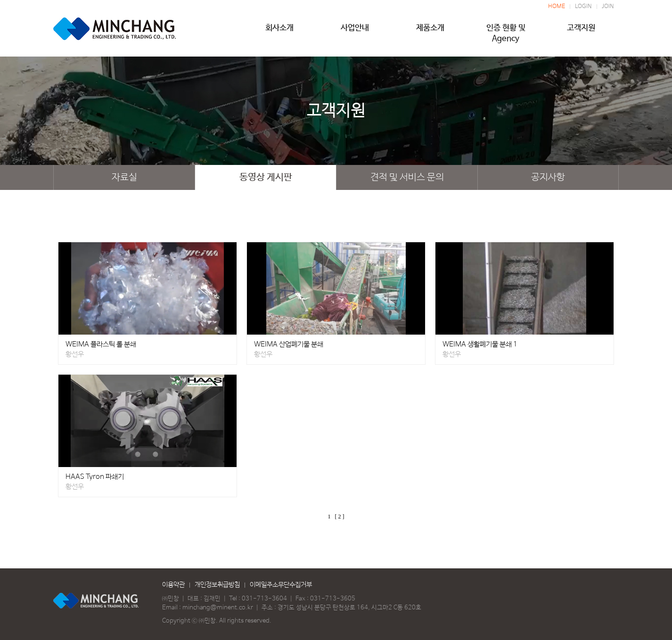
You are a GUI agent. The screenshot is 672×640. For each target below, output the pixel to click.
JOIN (608, 7)
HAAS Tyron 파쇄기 (95, 477)
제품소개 (430, 32)
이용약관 (173, 585)
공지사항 (548, 177)
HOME (557, 7)
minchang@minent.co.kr (218, 608)
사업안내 (355, 32)
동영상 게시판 (266, 177)
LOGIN (583, 7)
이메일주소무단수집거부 (281, 585)
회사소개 (279, 32)
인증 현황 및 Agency (506, 32)
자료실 (124, 177)
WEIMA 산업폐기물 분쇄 (289, 344)
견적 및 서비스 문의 (407, 177)
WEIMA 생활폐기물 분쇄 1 (480, 344)
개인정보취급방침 (217, 585)
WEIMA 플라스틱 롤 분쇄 (101, 344)
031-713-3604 (264, 599)
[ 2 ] (340, 517)
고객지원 (581, 32)
